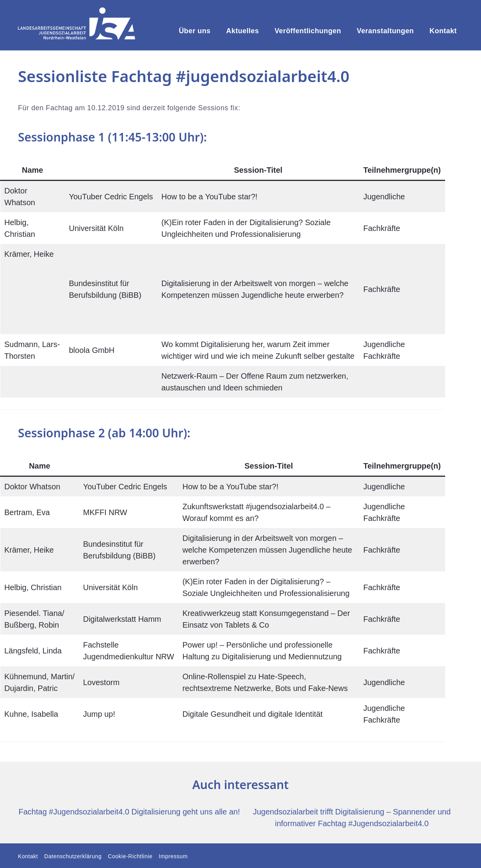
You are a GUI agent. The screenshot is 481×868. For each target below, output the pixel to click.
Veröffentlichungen (308, 31)
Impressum (173, 856)
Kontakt (443, 31)
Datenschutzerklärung (73, 856)
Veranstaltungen (385, 31)
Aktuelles (242, 31)
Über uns (195, 31)
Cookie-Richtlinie (130, 856)
